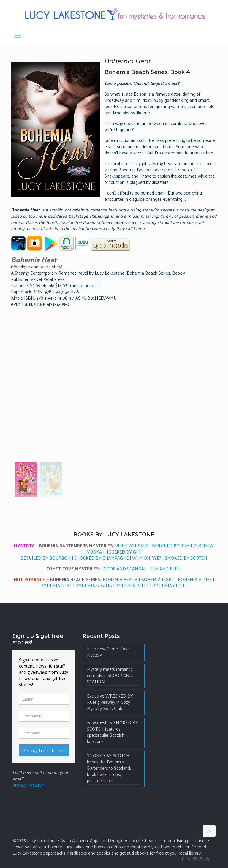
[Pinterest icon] (195, 859)
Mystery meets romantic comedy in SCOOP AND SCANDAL (110, 676)
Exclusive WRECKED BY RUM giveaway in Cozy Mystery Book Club (110, 702)
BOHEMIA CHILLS (170, 585)
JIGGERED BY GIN (123, 552)
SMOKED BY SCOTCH (186, 558)
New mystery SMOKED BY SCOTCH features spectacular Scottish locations (113, 732)
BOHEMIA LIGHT (158, 579)
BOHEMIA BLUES (195, 579)
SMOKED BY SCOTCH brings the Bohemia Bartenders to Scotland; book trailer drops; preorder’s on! (109, 768)
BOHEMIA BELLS (132, 585)
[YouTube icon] (189, 859)
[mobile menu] (18, 35)
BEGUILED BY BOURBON (46, 558)
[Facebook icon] (182, 859)
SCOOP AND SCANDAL (124, 569)
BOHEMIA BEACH (120, 579)
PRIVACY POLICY (28, 785)
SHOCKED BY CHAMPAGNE (101, 558)
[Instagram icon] (201, 859)
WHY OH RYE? (147, 558)
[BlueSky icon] (207, 859)
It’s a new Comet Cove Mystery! (108, 652)
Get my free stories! (44, 750)
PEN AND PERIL (166, 569)
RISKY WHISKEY (132, 545)
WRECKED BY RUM (171, 545)
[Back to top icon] (209, 831)
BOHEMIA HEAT (56, 585)
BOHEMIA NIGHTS (94, 585)
